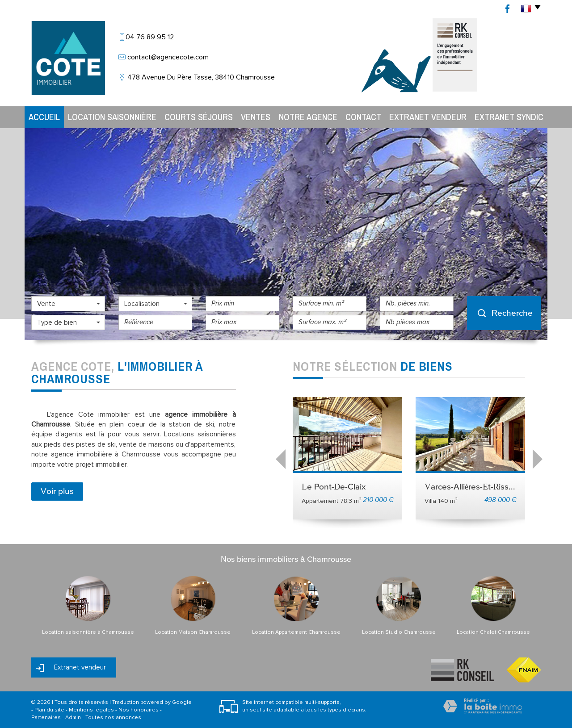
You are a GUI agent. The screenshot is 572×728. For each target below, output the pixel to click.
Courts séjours (199, 117)
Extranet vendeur (428, 117)
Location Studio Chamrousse (399, 632)
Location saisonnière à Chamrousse (88, 632)
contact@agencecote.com (168, 57)
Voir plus (57, 491)
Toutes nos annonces (113, 718)
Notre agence (308, 117)
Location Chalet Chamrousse (493, 632)
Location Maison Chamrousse (193, 632)
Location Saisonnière (112, 117)
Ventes (256, 117)
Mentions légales (91, 710)
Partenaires (46, 718)
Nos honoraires (139, 710)
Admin (73, 718)
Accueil (44, 117)
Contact (363, 117)
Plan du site (49, 710)
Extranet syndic (509, 117)
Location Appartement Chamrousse (296, 632)
